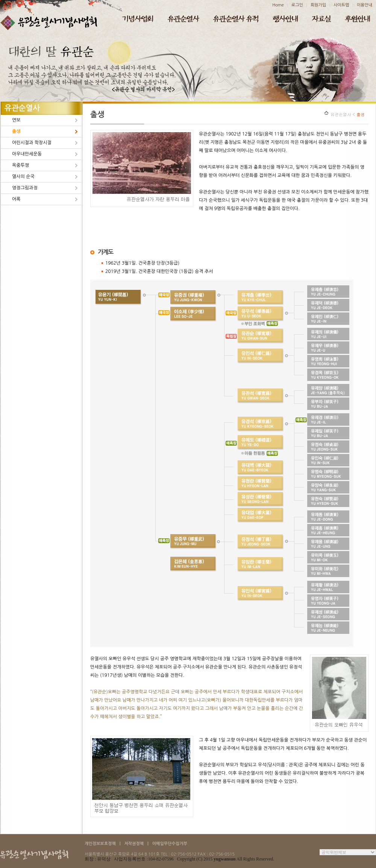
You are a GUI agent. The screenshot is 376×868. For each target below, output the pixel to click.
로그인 (297, 5)
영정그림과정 (25, 188)
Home (278, 5)
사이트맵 (341, 5)
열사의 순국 (23, 177)
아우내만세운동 (27, 154)
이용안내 (365, 5)
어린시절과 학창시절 (32, 143)
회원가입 (318, 5)
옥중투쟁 (20, 165)
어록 (16, 199)
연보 (16, 120)
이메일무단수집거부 (170, 844)
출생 (16, 131)
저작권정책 (134, 844)
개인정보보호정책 (100, 844)
